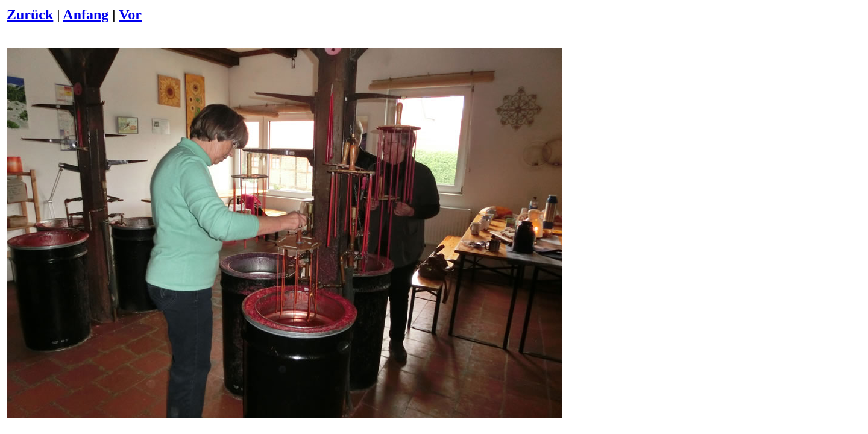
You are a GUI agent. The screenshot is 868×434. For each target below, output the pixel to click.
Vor (130, 14)
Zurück (30, 14)
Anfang (86, 14)
